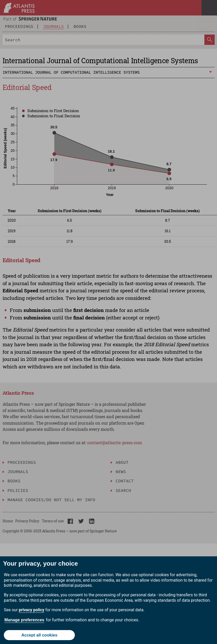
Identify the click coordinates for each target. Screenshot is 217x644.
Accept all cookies (39, 635)
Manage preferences (24, 620)
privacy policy (32, 610)
